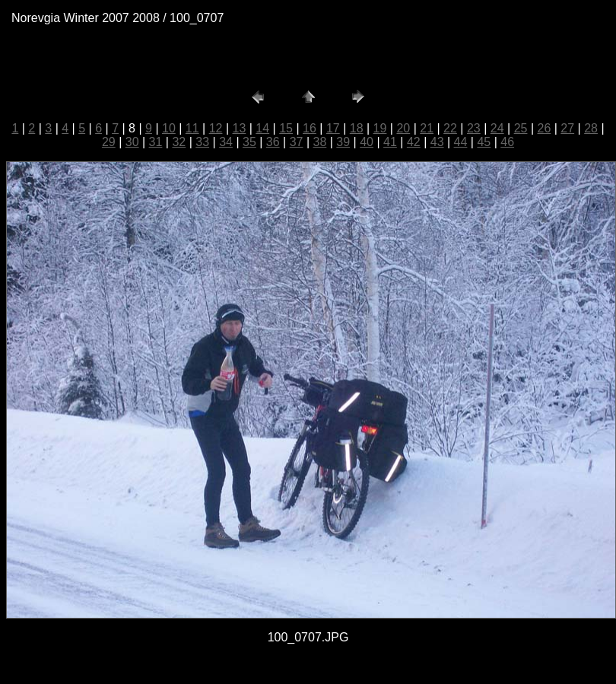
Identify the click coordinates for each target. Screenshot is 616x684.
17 (333, 128)
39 (343, 142)
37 (297, 142)
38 (320, 142)
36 (273, 142)
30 (132, 142)
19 (380, 128)
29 (109, 142)
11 (192, 128)
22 (450, 128)
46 (507, 142)
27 (567, 128)
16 (310, 128)
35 (249, 142)
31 (156, 142)
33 (202, 142)
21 (427, 128)
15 (286, 128)
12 (216, 128)
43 (437, 142)
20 (403, 128)
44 (461, 142)
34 (226, 142)
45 (484, 142)
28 (591, 128)
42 (414, 142)
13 (240, 128)
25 (521, 128)
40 (367, 142)
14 (262, 128)
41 (390, 142)
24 (497, 128)
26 (544, 128)
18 (357, 128)
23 (474, 128)
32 (179, 142)
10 (169, 128)
